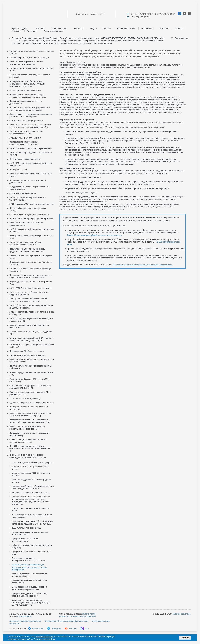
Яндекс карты (89, 614)
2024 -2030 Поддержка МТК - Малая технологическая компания (26, 63)
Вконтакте (36, 629)
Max (85, 629)
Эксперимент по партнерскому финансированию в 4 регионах (24, 143)
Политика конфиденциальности (25, 621)
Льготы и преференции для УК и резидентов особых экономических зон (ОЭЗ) (30, 414)
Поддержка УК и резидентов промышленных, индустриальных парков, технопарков (31, 276)
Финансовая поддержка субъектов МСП (31, 493)
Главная (179, 28)
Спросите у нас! (59, 28)
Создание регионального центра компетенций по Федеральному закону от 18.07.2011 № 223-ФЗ (31, 602)
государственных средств (94, 235)
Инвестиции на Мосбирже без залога (27, 351)
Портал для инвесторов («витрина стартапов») (31, 219)
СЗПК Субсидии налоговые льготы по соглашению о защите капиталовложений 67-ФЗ (31, 448)
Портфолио (147, 28)
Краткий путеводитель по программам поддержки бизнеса (30, 575)
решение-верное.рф (44, 637)
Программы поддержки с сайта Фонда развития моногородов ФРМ (30, 595)
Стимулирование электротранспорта (27, 121)
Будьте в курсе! (20, 28)
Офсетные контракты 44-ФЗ (23, 193)
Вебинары (79, 28)
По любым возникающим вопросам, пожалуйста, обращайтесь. (143, 265)
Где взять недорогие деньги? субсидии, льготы (31, 403)
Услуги (93, 28)
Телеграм (54, 629)
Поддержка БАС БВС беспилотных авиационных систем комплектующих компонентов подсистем (27, 84)
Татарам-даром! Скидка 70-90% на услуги (29, 58)
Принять (185, 638)
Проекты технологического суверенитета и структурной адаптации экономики (29, 109)
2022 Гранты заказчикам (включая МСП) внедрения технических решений (28, 300)
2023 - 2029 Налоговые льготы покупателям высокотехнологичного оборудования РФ (30, 126)
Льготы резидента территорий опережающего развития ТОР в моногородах (31, 115)
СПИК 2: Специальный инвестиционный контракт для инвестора (28, 441)
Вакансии (164, 28)
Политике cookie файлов (45, 639)
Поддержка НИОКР (19, 170)
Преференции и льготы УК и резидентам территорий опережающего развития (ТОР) (30, 421)
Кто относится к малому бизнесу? (25, 399)
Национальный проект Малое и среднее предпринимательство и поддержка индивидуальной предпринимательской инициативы (31, 500)
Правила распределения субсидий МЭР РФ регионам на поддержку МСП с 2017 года (32, 523)
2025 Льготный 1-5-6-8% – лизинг (25, 138)
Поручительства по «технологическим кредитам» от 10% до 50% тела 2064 (27, 250)
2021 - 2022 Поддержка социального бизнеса (31, 288)
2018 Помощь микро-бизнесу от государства (33, 462)
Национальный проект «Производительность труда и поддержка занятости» (33, 487)
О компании (40, 28)
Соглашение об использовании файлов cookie (66, 621)
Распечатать (182, 38)
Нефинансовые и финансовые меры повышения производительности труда (28, 96)
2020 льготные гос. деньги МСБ (27, 528)
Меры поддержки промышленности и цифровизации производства (29, 588)
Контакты (32, 31)
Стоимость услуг (126, 28)
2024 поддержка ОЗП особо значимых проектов (32, 204)
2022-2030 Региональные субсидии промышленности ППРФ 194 (26, 244)
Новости (16, 31)
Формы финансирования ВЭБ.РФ (25, 90)
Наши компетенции (54, 31)
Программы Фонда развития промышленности (25, 540)
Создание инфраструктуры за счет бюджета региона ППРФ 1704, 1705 (30, 387)
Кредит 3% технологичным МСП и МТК (28, 355)
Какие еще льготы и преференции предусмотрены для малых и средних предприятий (29, 567)
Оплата (107, 28)
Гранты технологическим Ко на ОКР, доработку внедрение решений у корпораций (31, 339)
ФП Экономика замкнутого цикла (25, 159)
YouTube (71, 629)
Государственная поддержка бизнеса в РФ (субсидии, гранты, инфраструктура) (61, 38)
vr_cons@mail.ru (24, 616)
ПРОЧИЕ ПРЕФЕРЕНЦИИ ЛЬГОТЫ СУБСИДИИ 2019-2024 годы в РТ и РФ (28, 456)
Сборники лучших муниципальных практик (29, 215)
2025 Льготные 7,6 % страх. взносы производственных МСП (26, 132)
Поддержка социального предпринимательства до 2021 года (29, 559)
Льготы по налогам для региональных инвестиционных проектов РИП (27, 428)
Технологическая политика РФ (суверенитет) (30, 148)
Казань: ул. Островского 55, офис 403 (77, 616)
